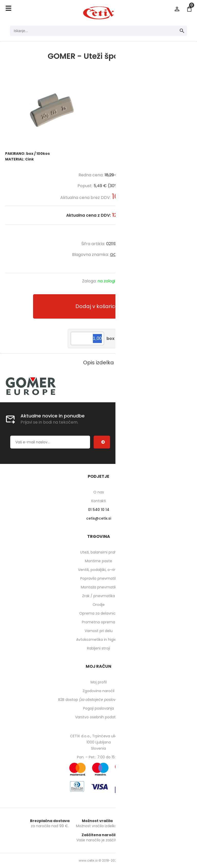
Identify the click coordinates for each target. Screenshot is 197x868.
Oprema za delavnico (99, 613)
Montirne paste (98, 561)
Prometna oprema (98, 622)
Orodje (99, 605)
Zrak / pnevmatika (98, 596)
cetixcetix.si (99, 518)
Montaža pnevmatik (99, 587)
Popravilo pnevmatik (98, 578)
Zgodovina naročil (98, 691)
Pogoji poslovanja (98, 708)
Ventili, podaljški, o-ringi (99, 570)
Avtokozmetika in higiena (99, 640)
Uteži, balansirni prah (98, 552)
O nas (99, 492)
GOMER (118, 255)
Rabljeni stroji (98, 648)
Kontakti (99, 501)
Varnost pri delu (99, 631)
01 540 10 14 (99, 510)
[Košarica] (189, 9)
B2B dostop (99, 700)
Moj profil (99, 682)
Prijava (177, 9)
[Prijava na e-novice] (102, 442)
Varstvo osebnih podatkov (98, 717)
